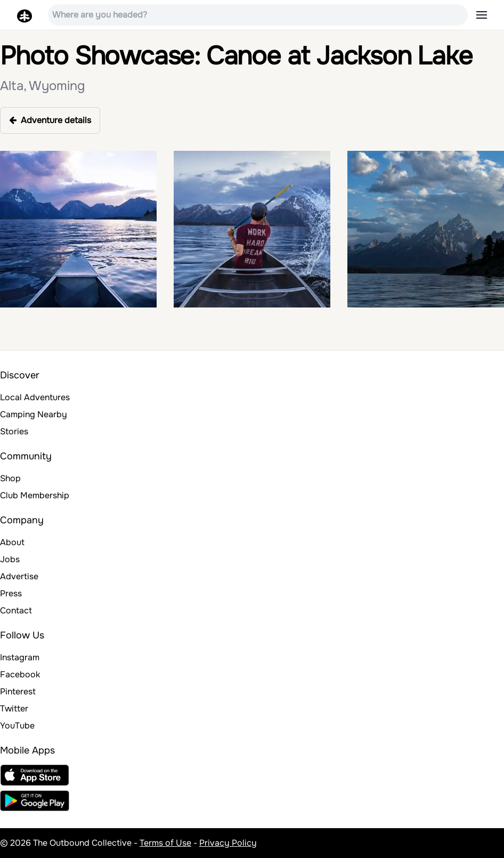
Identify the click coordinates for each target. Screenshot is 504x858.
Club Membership (35, 495)
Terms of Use (165, 843)
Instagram (20, 657)
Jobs (10, 559)
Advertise (19, 576)
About (12, 542)
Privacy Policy (228, 843)
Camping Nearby (34, 414)
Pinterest (18, 691)
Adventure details (50, 120)
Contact (16, 610)
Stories (14, 431)
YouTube (17, 726)
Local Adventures (35, 397)
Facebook (20, 674)
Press (11, 593)
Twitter (14, 709)
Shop (10, 478)
